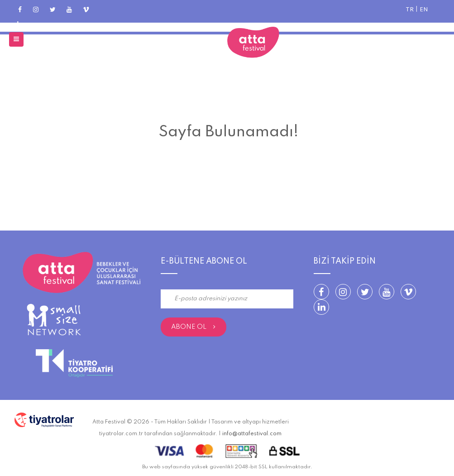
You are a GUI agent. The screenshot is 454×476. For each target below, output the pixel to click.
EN (424, 10)
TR (410, 10)
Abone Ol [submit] (193, 327)
